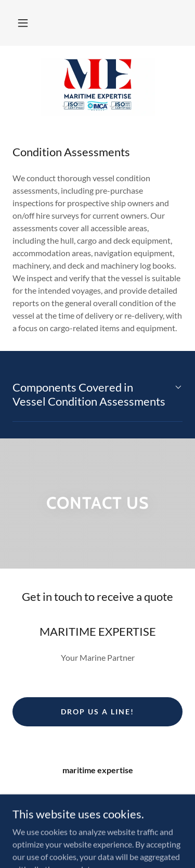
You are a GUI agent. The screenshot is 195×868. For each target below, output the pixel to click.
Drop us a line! (97, 712)
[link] (98, 87)
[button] (23, 23)
